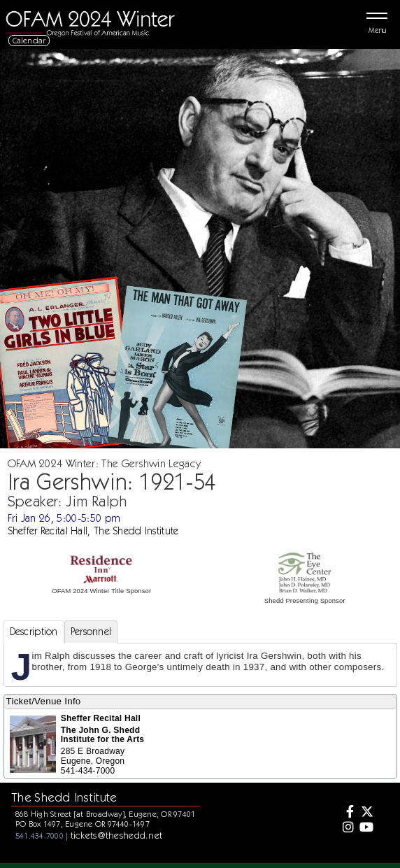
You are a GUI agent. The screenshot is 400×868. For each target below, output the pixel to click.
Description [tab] (34, 632)
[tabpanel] (200, 665)
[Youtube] (366, 828)
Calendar (29, 40)
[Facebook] (346, 813)
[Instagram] (346, 828)
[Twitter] (366, 813)
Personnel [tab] (91, 632)
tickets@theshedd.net (117, 835)
